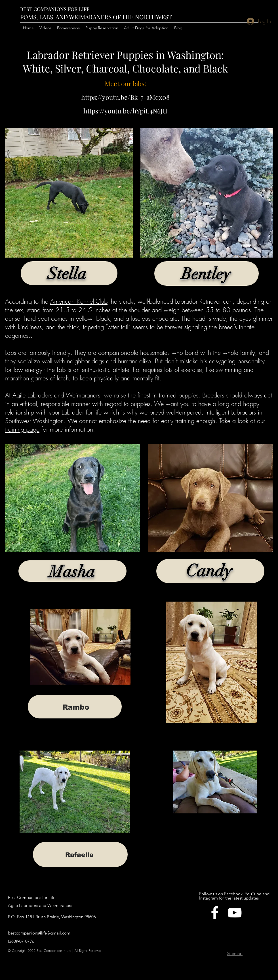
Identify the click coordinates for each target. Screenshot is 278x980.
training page (22, 429)
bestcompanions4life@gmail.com (39, 933)
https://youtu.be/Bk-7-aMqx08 (125, 97)
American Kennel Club (79, 301)
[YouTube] (235, 913)
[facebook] (215, 913)
